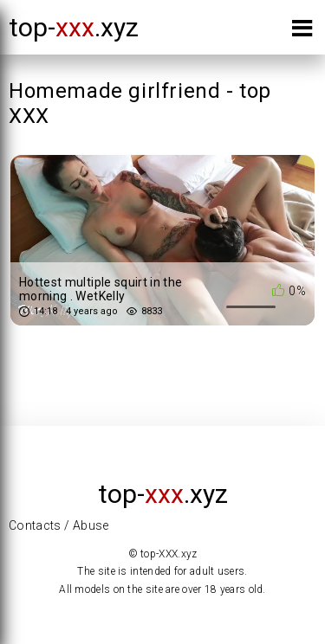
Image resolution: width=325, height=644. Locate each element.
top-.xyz (74, 27)
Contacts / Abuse (59, 525)
